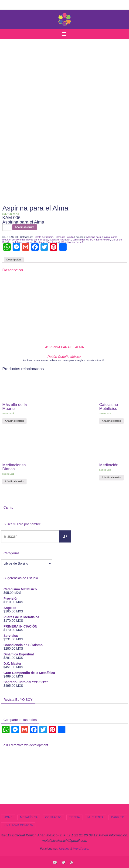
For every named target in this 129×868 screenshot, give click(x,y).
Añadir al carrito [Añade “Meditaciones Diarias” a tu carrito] (15, 481)
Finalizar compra (18, 825)
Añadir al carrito (25, 227)
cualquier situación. (60, 240)
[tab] (14, 260)
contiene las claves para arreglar (30, 240)
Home (8, 817)
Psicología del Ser (56, 242)
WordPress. (81, 849)
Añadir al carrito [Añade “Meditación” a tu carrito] (111, 477)
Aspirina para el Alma (98, 237)
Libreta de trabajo (43, 237)
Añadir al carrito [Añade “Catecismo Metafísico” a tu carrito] (111, 421)
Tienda (74, 817)
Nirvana (64, 849)
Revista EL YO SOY (18, 700)
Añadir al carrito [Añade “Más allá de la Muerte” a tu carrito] (15, 421)
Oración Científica (34, 242)
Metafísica (29, 817)
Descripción (14, 260)
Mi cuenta (95, 817)
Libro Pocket (103, 240)
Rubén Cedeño (76, 242)
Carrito (118, 817)
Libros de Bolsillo (64, 237)
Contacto (53, 817)
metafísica (17, 242)
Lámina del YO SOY (84, 240)
